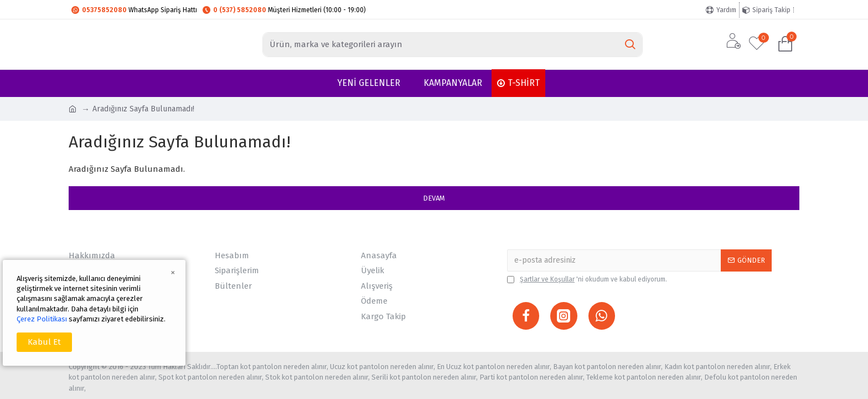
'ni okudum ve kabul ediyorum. (587, 279)
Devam (434, 198)
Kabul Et (44, 342)
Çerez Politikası (42, 319)
